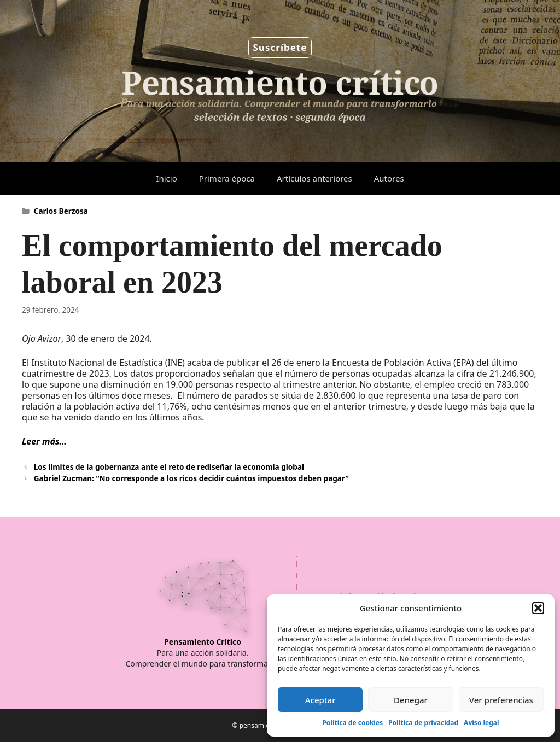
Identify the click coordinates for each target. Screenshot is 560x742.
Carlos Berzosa (61, 211)
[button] (538, 608)
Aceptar (320, 700)
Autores (389, 178)
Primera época (227, 178)
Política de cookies (352, 723)
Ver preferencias (501, 700)
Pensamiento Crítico (203, 642)
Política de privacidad (423, 723)
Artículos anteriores (314, 178)
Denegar (411, 700)
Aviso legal (481, 723)
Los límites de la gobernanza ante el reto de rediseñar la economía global (169, 467)
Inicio (166, 178)
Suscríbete (280, 47)
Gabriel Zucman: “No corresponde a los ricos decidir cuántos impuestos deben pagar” (191, 478)
